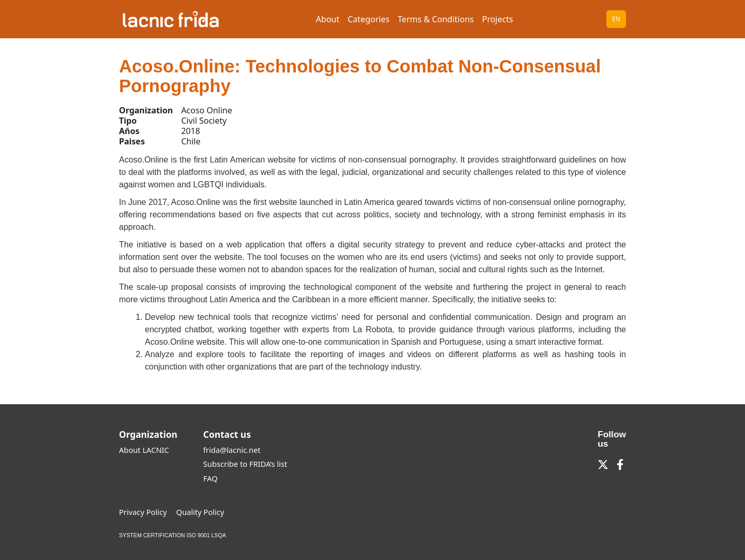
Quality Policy (200, 512)
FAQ (211, 478)
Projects (498, 19)
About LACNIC (144, 450)
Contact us (227, 434)
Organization (148, 434)
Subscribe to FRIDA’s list (245, 464)
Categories (369, 19)
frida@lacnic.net (232, 450)
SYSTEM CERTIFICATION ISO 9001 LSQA (173, 535)
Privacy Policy (143, 512)
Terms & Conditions (436, 19)
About (328, 19)
